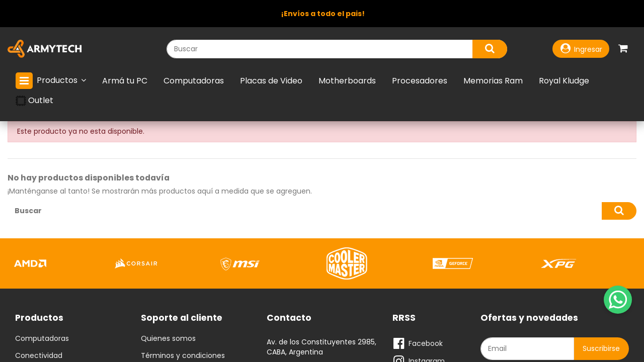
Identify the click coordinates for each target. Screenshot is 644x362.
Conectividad (39, 356)
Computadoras (42, 339)
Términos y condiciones (183, 356)
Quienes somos (168, 339)
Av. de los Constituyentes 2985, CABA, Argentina (321, 347)
